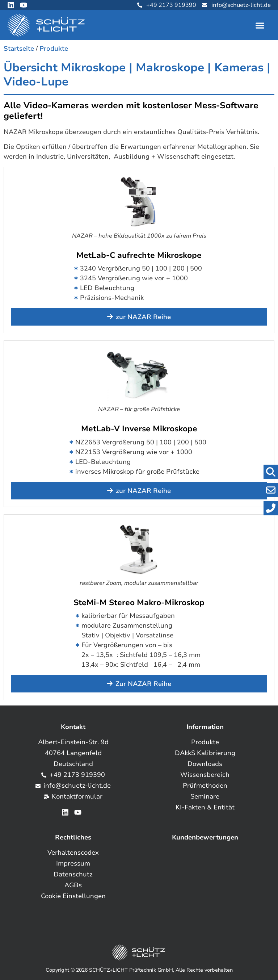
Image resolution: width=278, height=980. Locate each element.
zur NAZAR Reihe (143, 317)
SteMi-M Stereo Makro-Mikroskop (139, 603)
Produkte (54, 49)
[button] (260, 25)
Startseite (19, 49)
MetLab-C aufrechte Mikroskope (139, 255)
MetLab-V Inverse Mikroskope (139, 429)
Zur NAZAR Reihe (143, 684)
